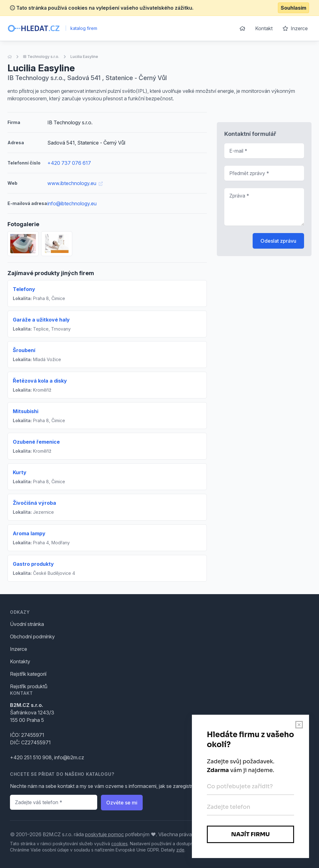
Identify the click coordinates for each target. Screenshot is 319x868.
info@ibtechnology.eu (72, 203)
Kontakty (20, 661)
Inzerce (295, 28)
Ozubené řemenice (36, 442)
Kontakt (264, 28)
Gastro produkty (33, 564)
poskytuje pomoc (105, 834)
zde (180, 850)
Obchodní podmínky (32, 637)
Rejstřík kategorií (28, 674)
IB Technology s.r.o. (41, 57)
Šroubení (24, 350)
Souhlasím (293, 8)
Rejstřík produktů (29, 686)
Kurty (20, 472)
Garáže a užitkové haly (41, 320)
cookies (119, 844)
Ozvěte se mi (122, 803)
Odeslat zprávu (278, 241)
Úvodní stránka (27, 624)
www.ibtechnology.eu (75, 183)
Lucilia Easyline (84, 57)
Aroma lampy (29, 533)
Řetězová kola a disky (40, 381)
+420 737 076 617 (69, 163)
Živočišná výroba (34, 503)
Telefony (24, 289)
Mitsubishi (26, 411)
